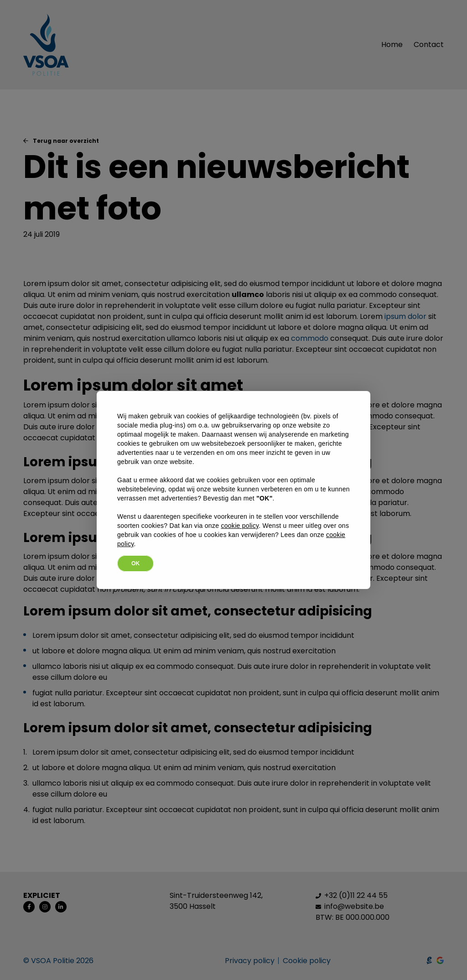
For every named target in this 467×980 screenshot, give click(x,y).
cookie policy (240, 526)
